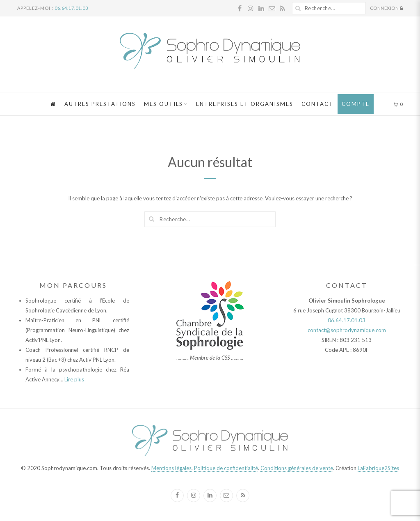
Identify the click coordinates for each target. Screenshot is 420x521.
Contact (317, 104)
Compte (356, 104)
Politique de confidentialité (226, 468)
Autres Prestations (100, 104)
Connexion (387, 9)
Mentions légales (171, 468)
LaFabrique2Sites (378, 468)
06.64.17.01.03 (71, 8)
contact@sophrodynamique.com (347, 330)
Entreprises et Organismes (245, 104)
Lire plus (74, 379)
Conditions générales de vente (297, 468)
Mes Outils (163, 104)
